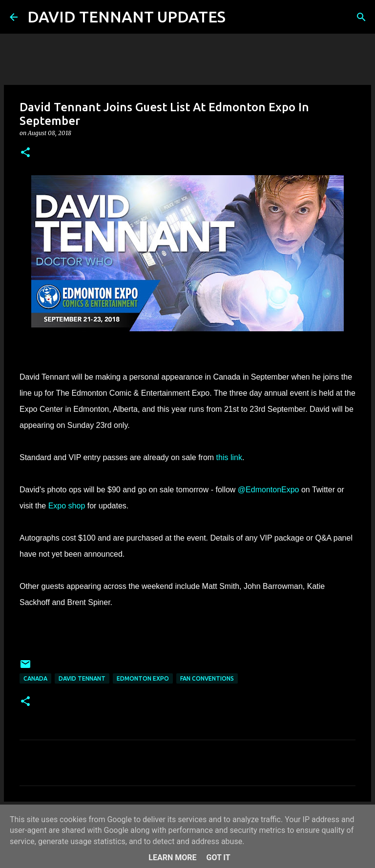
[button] (25, 153)
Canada (35, 678)
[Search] (239, 17)
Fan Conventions (207, 678)
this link (229, 457)
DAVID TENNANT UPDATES (126, 17)
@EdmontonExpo (269, 490)
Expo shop (67, 506)
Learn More (172, 858)
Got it (218, 858)
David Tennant (82, 678)
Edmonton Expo (143, 678)
